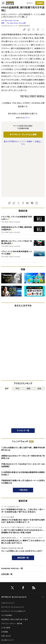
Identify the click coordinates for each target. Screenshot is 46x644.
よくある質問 (6, 579)
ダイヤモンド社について (10, 607)
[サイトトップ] (9, 3)
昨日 (18, 340)
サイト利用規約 (7, 567)
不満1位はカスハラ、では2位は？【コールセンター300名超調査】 (23, 417)
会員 (39, 340)
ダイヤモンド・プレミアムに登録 (23, 135)
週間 (28, 340)
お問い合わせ (6, 588)
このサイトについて (8, 555)
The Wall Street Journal (10, 21)
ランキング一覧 (23, 382)
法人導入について (8, 592)
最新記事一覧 (23, 509)
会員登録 (40, 3)
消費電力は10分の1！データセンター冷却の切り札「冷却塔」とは (23, 409)
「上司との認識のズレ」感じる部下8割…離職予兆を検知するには (23, 400)
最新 (7, 340)
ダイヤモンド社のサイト (10, 599)
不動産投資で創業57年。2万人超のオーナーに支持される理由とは (23, 433)
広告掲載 (4, 583)
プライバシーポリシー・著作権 (12, 575)
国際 (3, 23)
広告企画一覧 (7, 526)
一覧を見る (23, 442)
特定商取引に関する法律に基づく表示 (15, 571)
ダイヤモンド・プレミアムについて (13, 559)
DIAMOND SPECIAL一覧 (12, 520)
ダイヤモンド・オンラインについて (14, 549)
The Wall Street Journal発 (16, 23)
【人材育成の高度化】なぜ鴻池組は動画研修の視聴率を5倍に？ (23, 425)
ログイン (30, 3)
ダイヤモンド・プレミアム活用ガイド (13, 563)
